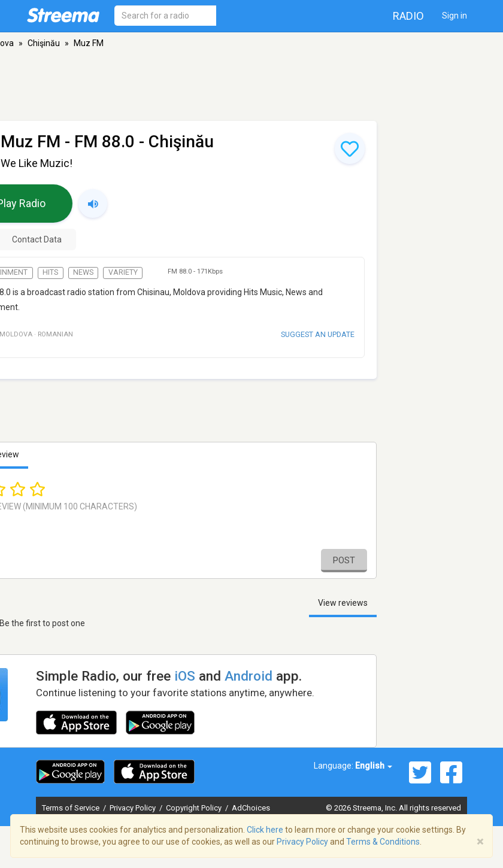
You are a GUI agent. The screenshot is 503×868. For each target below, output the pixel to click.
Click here (265, 830)
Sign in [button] (454, 16)
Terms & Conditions (383, 842)
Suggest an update (318, 334)
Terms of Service (72, 808)
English (374, 766)
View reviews (343, 603)
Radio (408, 16)
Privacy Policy (134, 808)
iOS (185, 676)
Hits (50, 272)
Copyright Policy (195, 808)
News (83, 272)
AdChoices (251, 808)
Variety (123, 272)
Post (344, 560)
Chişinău (44, 43)
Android (249, 676)
